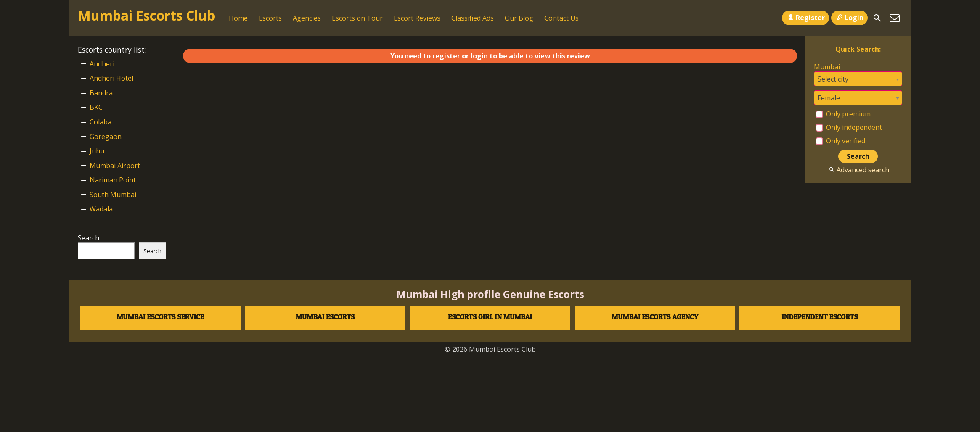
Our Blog (519, 18)
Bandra (101, 93)
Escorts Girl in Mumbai (490, 317)
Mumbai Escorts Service (160, 317)
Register (805, 18)
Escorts (270, 18)
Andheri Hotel (111, 78)
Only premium (843, 114)
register (446, 56)
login (479, 56)
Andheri (102, 64)
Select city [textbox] (833, 79)
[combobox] (858, 79)
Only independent (849, 127)
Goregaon (106, 137)
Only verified (840, 141)
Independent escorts (820, 317)
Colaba (101, 122)
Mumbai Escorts (325, 317)
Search (89, 238)
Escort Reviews (417, 18)
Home (238, 18)
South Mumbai (113, 195)
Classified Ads (473, 18)
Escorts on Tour (357, 18)
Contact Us (562, 18)
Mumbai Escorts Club (146, 15)
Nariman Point (113, 180)
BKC (96, 107)
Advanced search (858, 170)
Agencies (307, 18)
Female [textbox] (829, 98)
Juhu (97, 151)
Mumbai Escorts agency (655, 317)
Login (849, 18)
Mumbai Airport (115, 166)
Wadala (101, 209)
